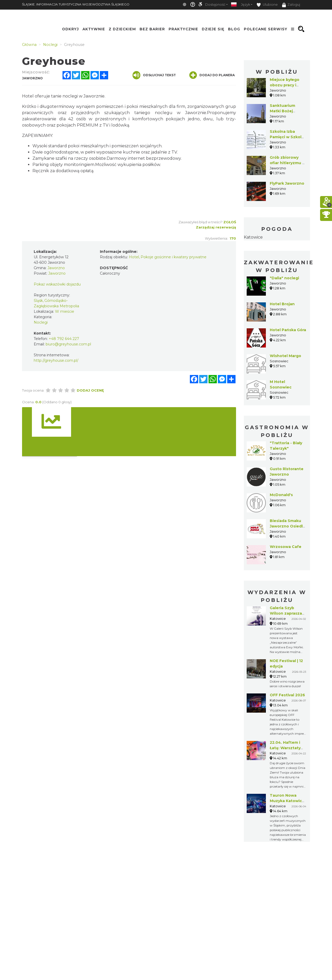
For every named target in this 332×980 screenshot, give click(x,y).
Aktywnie (94, 29)
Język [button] (245, 5)
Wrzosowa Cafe (286, 547)
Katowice (253, 237)
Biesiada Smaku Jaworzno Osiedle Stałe (288, 526)
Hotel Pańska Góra (288, 330)
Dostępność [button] (215, 5)
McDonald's (281, 495)
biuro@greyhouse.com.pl (68, 344)
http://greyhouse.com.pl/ (56, 360)
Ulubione (267, 5)
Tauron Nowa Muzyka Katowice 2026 (287, 801)
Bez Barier (152, 29)
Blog (234, 29)
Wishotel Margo (285, 356)
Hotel (134, 257)
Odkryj (70, 29)
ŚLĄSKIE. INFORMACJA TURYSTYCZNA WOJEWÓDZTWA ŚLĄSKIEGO (76, 4)
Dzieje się (213, 29)
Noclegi (41, 322)
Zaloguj (291, 5)
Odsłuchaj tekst (154, 75)
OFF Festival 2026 (287, 695)
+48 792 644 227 (64, 339)
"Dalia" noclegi (284, 278)
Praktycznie (183, 29)
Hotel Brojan (282, 304)
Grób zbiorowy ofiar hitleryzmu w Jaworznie (288, 163)
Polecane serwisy (266, 29)
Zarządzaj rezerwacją (216, 227)
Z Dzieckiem (122, 29)
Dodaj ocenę (90, 390)
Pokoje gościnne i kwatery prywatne (174, 257)
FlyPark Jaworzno (287, 183)
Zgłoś (230, 222)
